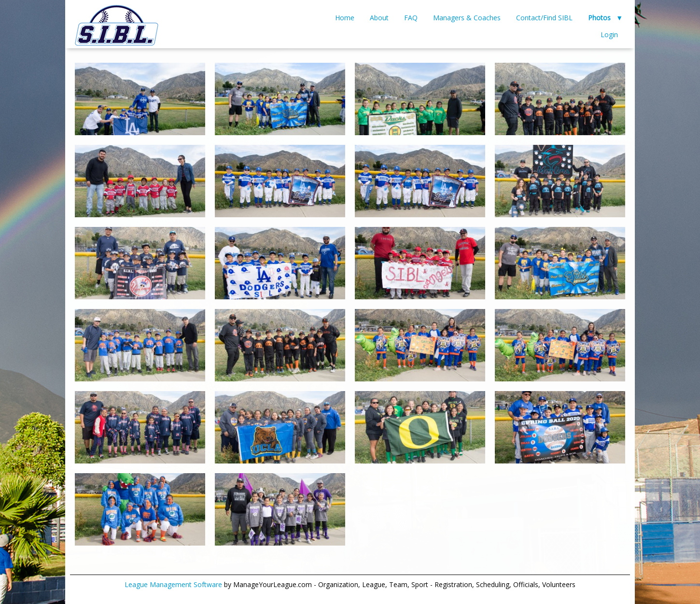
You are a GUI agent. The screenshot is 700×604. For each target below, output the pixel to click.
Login (609, 35)
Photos (599, 18)
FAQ (411, 18)
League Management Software (173, 584)
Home (345, 18)
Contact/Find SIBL (544, 18)
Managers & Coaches (467, 18)
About (379, 18)
